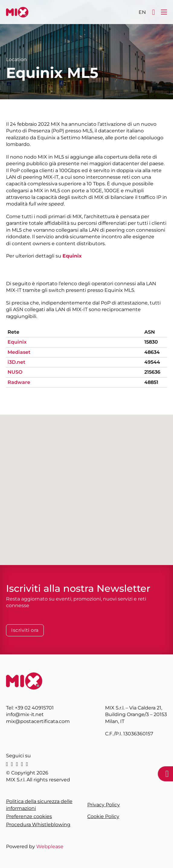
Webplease (50, 846)
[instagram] (17, 764)
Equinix (72, 256)
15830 (151, 342)
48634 (152, 352)
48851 (151, 382)
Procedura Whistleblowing (38, 825)
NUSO (15, 372)
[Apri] (154, 12)
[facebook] (22, 764)
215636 (152, 372)
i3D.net (16, 362)
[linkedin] (7, 764)
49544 (152, 362)
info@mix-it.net (25, 714)
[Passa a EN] (142, 12)
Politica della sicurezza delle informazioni (39, 805)
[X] (12, 764)
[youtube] (27, 764)
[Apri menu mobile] (164, 12)
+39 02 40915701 (34, 708)
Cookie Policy (103, 816)
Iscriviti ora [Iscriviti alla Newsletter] (25, 630)
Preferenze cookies (29, 816)
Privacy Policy (104, 805)
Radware (19, 382)
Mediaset (19, 352)
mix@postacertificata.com (38, 721)
